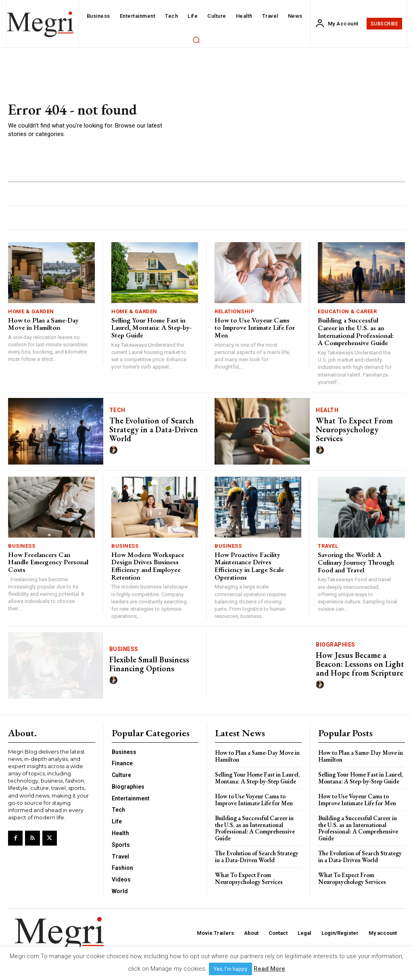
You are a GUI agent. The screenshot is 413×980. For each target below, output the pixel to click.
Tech (117, 410)
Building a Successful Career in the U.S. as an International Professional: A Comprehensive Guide (356, 331)
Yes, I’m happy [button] (230, 969)
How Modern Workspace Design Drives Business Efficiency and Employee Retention (148, 566)
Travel (328, 546)
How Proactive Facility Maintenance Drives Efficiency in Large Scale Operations (249, 566)
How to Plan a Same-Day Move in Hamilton (43, 324)
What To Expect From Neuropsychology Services (354, 429)
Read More (269, 969)
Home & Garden (31, 311)
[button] (196, 40)
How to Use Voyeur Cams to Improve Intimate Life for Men (255, 328)
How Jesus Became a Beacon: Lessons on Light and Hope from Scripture (360, 664)
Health (327, 410)
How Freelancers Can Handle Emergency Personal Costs (48, 562)
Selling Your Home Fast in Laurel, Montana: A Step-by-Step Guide (151, 328)
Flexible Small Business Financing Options (149, 664)
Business (22, 546)
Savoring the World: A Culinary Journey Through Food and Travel (356, 562)
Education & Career (347, 311)
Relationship (234, 311)
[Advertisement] (289, 120)
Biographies (336, 645)
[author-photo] (115, 450)
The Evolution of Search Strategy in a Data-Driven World (154, 429)
